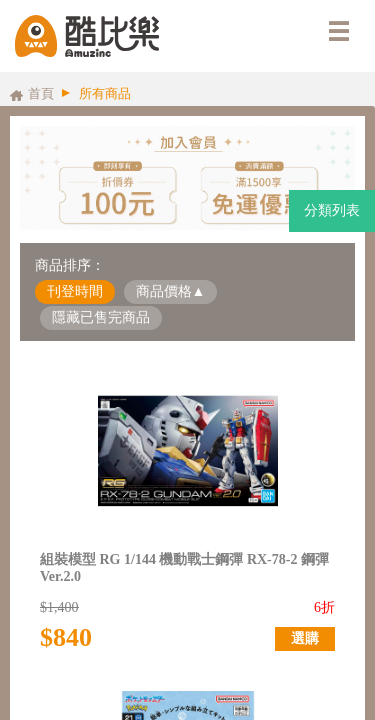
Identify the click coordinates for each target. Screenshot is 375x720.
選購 (305, 638)
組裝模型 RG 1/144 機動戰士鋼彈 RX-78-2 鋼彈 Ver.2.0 (184, 568)
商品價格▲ (171, 291)
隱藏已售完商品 (101, 317)
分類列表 (332, 210)
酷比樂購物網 (87, 36)
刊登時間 (75, 291)
